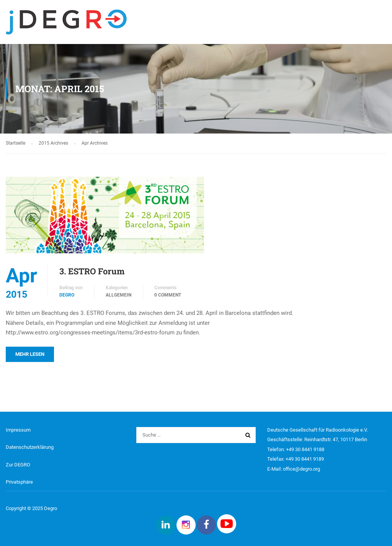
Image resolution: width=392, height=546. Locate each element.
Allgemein (118, 295)
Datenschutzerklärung (30, 447)
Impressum (18, 430)
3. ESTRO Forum (92, 271)
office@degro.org (301, 469)
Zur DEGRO (18, 465)
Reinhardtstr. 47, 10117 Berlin (336, 439)
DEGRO (67, 295)
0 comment (168, 295)
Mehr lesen (30, 354)
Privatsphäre (19, 482)
